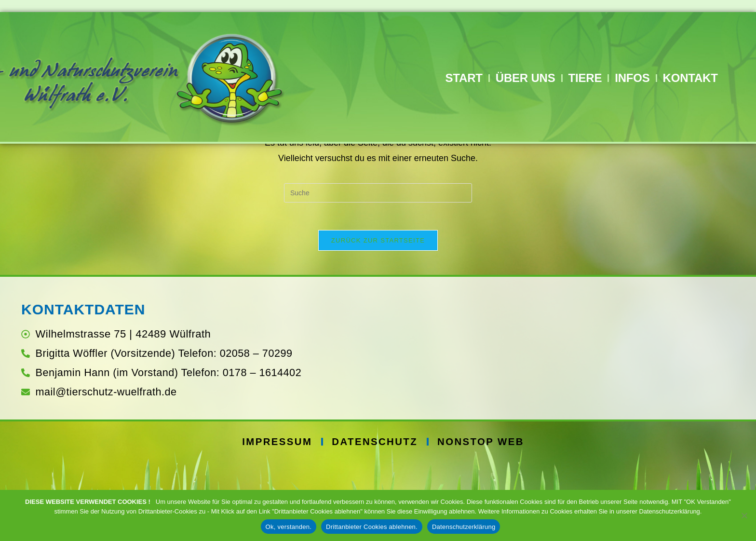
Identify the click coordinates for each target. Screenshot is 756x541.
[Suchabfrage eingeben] (378, 270)
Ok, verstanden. (289, 527)
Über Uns (526, 78)
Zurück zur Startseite (378, 318)
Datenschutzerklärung (464, 527)
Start (464, 78)
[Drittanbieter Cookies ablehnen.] (744, 515)
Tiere (585, 78)
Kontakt (690, 78)
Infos (632, 78)
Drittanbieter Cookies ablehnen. (372, 527)
